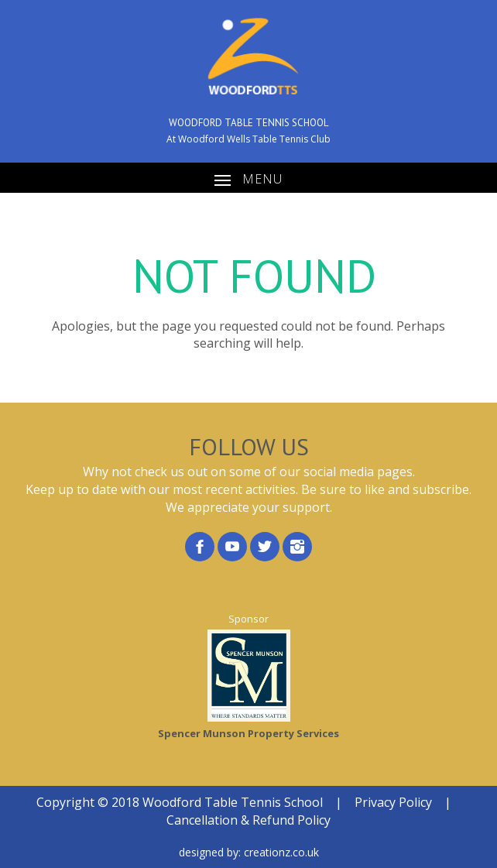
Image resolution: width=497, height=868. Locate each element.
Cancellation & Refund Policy (248, 820)
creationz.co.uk (281, 852)
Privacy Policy (393, 802)
